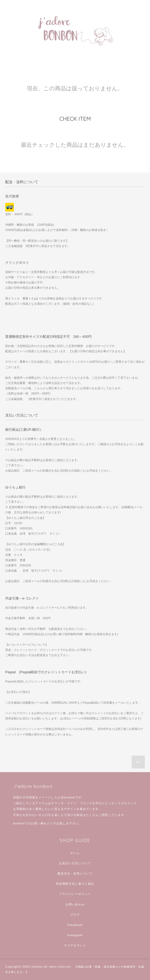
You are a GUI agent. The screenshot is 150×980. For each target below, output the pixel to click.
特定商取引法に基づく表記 (75, 884)
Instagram (75, 935)
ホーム (75, 853)
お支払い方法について (75, 863)
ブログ (75, 915)
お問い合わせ (75, 904)
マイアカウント (75, 945)
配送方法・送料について (75, 873)
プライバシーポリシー (75, 894)
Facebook (75, 925)
